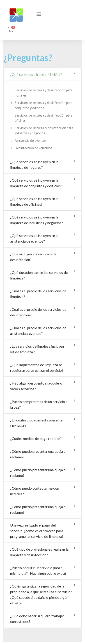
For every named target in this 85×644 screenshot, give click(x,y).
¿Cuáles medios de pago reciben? (36, 438)
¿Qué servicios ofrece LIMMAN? (36, 74)
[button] (39, 11)
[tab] (42, 74)
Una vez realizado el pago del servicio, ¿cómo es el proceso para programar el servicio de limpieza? (37, 531)
